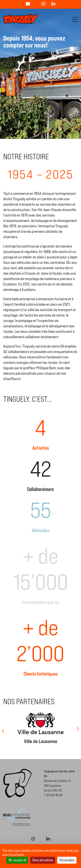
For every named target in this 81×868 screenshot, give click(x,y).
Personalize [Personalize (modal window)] (67, 860)
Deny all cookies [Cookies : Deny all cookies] (43, 860)
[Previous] (3, 728)
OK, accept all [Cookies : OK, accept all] (17, 860)
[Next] (78, 728)
